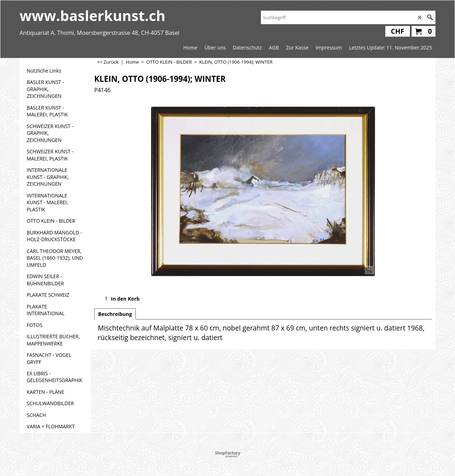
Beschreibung (115, 314)
